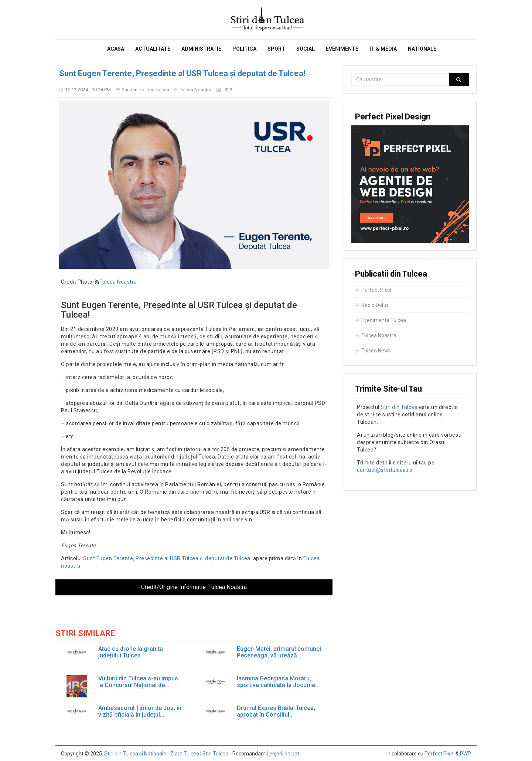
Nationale (422, 49)
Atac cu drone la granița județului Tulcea (131, 652)
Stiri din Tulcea (399, 407)
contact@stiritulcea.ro (385, 470)
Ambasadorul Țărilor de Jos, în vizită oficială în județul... (140, 711)
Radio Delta (371, 305)
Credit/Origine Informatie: (194, 587)
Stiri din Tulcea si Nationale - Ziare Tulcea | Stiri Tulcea (166, 754)
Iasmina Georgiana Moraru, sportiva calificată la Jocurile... (278, 682)
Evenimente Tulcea (381, 320)
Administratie (201, 49)
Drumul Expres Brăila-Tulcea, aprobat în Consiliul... (276, 711)
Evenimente (342, 49)
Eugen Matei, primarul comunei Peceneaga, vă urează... (279, 652)
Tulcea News (373, 351)
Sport (276, 49)
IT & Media (383, 49)
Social (306, 49)
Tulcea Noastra (195, 90)
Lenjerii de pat (283, 754)
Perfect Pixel (373, 290)
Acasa (116, 49)
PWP (465, 754)
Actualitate (153, 49)
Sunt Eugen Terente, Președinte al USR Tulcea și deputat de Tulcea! (182, 73)
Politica (244, 49)
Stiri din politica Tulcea (145, 90)
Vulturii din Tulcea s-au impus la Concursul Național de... (138, 682)
